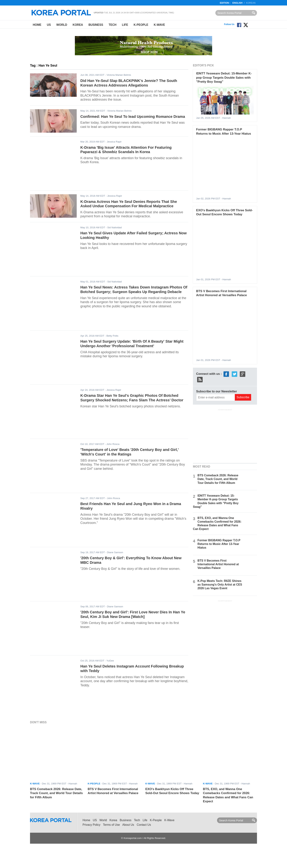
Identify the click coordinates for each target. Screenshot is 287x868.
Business (96, 25)
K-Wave (159, 25)
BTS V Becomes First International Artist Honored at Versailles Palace (218, 564)
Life (125, 25)
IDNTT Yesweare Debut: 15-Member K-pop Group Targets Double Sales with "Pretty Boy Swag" (224, 78)
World (62, 25)
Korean (251, 3)
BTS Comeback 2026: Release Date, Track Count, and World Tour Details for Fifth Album (218, 479)
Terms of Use (111, 825)
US (49, 25)
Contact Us (144, 825)
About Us (128, 825)
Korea (78, 25)
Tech (112, 25)
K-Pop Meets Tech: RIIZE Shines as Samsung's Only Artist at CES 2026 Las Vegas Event (220, 585)
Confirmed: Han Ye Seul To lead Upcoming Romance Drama (133, 117)
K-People (141, 25)
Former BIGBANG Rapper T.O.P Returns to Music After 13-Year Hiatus (219, 544)
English (237, 3)
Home (37, 25)
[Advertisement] (225, 436)
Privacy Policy (91, 825)
